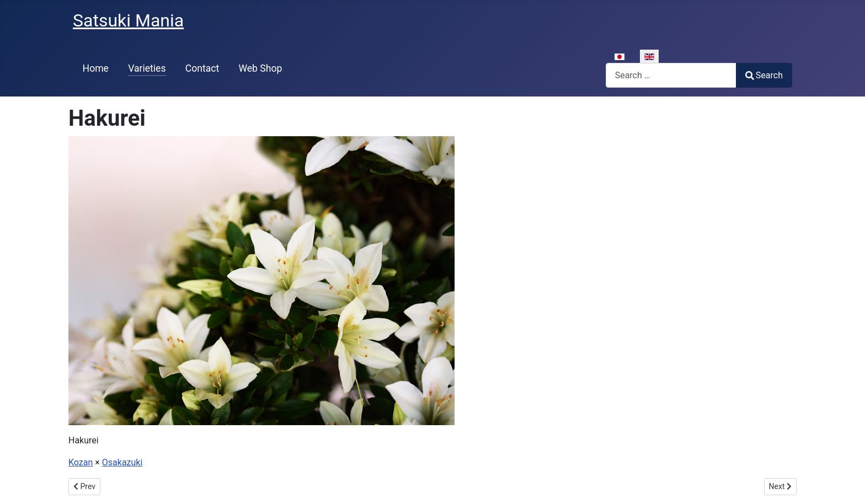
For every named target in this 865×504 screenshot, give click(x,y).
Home (96, 68)
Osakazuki (122, 462)
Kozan (81, 462)
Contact (202, 68)
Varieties (147, 68)
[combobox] (671, 75)
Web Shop (260, 68)
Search (764, 75)
